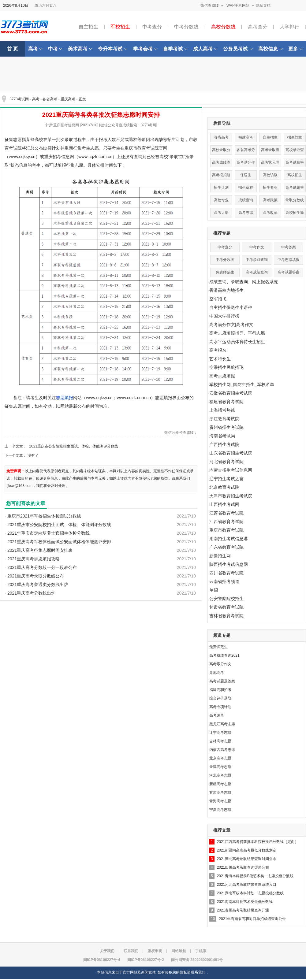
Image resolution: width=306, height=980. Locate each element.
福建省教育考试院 (226, 402)
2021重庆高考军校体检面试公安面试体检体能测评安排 (59, 542)
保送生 (246, 175)
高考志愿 (246, 213)
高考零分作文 (220, 664)
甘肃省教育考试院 (226, 607)
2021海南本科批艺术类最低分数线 (245, 902)
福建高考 (246, 137)
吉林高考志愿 (220, 741)
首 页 (13, 49)
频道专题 (222, 635)
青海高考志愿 (220, 801)
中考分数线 (186, 27)
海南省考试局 (222, 436)
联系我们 (131, 951)
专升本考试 (113, 49)
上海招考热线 (222, 410)
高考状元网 (270, 162)
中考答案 (289, 247)
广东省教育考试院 (226, 547)
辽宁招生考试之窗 (226, 479)
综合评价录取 (220, 698)
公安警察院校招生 (226, 599)
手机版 (201, 951)
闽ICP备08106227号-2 (146, 960)
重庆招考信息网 (59, 157)
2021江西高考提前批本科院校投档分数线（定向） (258, 842)
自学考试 (175, 49)
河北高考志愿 (220, 775)
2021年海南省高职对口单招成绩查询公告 (252, 919)
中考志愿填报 (289, 260)
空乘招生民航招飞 (226, 367)
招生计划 (221, 187)
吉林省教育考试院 (226, 616)
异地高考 (217, 673)
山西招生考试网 (224, 504)
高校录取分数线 (221, 151)
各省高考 (50, 99)
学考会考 (145, 49)
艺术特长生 (220, 359)
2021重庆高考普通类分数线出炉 (38, 585)
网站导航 (263, 6)
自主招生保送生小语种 (231, 307)
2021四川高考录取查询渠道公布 (243, 867)
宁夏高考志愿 (220, 810)
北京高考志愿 (220, 758)
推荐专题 (222, 233)
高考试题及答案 (222, 681)
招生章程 (246, 187)
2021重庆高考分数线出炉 (31, 593)
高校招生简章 (295, 214)
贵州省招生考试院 (226, 427)
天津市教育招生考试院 (231, 496)
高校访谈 (270, 175)
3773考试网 (19, 99)
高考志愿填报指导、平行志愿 (237, 333)
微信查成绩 (210, 6)
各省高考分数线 (246, 151)
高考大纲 (221, 213)
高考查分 (258, 27)
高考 (35, 49)
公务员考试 (238, 49)
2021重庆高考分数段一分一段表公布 (42, 567)
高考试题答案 (295, 189)
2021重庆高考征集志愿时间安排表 (40, 550)
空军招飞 (218, 299)
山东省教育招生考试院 (231, 453)
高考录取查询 (270, 151)
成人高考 (205, 49)
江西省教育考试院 (226, 522)
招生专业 (270, 187)
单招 (214, 590)
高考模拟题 (221, 175)
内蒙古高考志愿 (222, 750)
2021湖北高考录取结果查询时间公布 (247, 859)
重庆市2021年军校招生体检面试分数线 (44, 516)
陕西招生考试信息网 (229, 564)
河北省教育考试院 (226, 462)
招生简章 (295, 137)
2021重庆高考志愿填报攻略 (34, 559)
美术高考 (80, 49)
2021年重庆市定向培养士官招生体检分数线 (49, 533)
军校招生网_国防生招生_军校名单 (242, 384)
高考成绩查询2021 (224, 655)
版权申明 (155, 951)
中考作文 (257, 247)
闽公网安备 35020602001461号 (197, 960)
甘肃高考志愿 (220, 793)
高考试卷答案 (295, 164)
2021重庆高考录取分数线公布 (36, 576)
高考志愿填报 (222, 376)
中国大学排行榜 (224, 316)
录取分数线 (295, 200)
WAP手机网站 (238, 6)
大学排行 (289, 27)
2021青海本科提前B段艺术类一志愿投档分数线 (255, 876)
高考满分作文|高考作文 (231, 325)
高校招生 (295, 175)
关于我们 (107, 951)
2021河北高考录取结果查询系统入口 (247, 885)
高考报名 (218, 350)
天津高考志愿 (220, 767)
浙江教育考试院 (224, 419)
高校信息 (270, 49)
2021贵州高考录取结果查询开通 (243, 910)
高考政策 (270, 200)
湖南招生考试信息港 (229, 539)
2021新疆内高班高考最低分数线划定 (247, 850)
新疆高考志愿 (220, 784)
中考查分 (152, 27)
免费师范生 (225, 272)
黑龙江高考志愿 (222, 724)
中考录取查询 (257, 260)
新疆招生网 (220, 556)
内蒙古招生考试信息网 (231, 470)
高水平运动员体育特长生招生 (237, 342)
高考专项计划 (220, 707)
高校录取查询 (295, 151)
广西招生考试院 (224, 444)
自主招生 (88, 27)
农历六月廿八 (46, 6)
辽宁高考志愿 (220, 733)
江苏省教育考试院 (226, 513)
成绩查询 (246, 200)
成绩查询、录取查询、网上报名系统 (244, 282)
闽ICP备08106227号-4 (102, 960)
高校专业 (221, 200)
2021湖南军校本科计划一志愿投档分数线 (250, 893)
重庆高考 (68, 99)
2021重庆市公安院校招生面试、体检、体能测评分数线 (74, 446)
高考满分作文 (246, 164)
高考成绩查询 (221, 164)
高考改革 (270, 213)
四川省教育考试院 (226, 573)
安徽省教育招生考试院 (231, 393)
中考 (55, 49)
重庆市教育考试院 (226, 530)
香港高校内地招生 (226, 290)
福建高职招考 (220, 690)
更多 (295, 49)
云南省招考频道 (224, 581)
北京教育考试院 (224, 487)
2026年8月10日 (16, 6)
